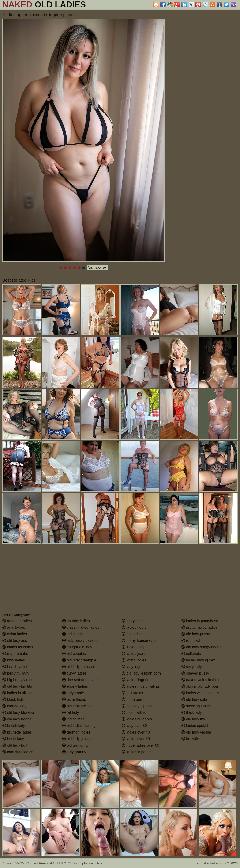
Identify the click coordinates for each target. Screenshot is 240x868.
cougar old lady (77, 647)
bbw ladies (14, 660)
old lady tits (193, 719)
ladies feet (73, 719)
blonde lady (14, 706)
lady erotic (73, 693)
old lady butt (15, 745)
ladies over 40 (136, 732)
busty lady (13, 739)
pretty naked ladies (200, 627)
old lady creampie (79, 660)
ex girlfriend (74, 699)
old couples (74, 654)
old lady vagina (196, 732)
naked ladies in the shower (206, 680)
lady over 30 (134, 726)
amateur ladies (17, 621)
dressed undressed (81, 680)
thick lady (192, 713)
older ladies (134, 713)
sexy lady (192, 667)
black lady (13, 699)
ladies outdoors (137, 719)
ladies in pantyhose (200, 621)
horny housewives (139, 641)
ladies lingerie (135, 680)
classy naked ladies (81, 627)
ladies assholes (18, 647)
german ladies (76, 732)
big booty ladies (18, 680)
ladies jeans (134, 654)
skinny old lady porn (200, 686)
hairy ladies (133, 621)
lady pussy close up (81, 641)
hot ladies (132, 634)
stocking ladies (196, 706)
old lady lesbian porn (141, 673)
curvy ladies (74, 673)
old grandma (75, 745)
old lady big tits (17, 686)
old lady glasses (78, 739)
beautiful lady (16, 673)
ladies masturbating (140, 686)
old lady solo (194, 699)
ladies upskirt (195, 726)
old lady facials (77, 706)
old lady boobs (17, 719)
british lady (14, 726)
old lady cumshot (79, 667)
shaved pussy (195, 673)
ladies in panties (137, 752)
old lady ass (15, 641)
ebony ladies (75, 686)
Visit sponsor (98, 267)
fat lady (71, 713)
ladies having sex (198, 660)
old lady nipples (137, 706)
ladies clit (72, 634)
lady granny (74, 752)
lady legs (131, 667)
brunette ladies (17, 732)
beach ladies (15, 667)
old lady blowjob (18, 713)
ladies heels (134, 627)
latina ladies (134, 660)
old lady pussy (196, 634)
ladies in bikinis (17, 693)
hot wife (190, 739)
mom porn (132, 699)
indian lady (133, 647)
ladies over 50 (136, 739)
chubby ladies (76, 621)
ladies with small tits (200, 693)
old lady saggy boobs (201, 647)
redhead (191, 641)
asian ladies (15, 634)
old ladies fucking (79, 726)
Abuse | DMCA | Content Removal (27, 863)
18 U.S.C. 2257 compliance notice (78, 863)
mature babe (15, 654)
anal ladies (14, 627)
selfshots (191, 654)
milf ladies (132, 693)
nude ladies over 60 (140, 745)
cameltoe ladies (18, 752)
